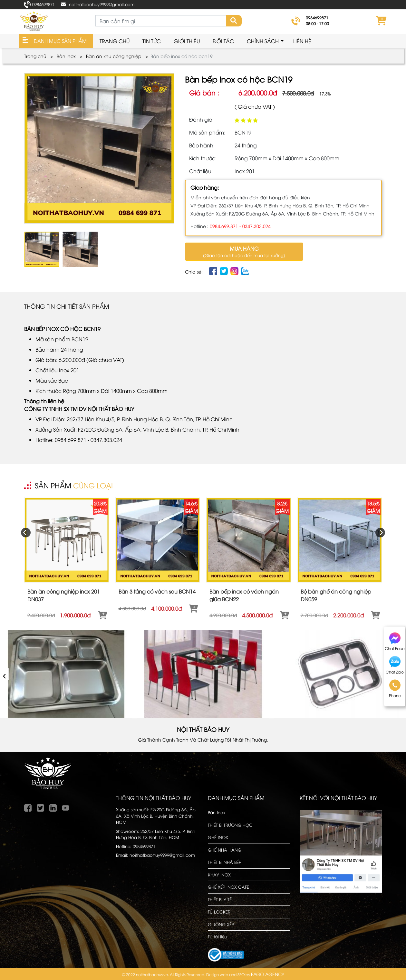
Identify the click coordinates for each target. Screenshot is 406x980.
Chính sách (263, 41)
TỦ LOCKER (219, 912)
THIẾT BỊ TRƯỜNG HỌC (230, 825)
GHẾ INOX (218, 837)
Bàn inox (66, 56)
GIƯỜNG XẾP (221, 924)
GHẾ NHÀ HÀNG (225, 850)
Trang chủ (115, 41)
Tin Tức (152, 41)
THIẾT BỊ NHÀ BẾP (225, 862)
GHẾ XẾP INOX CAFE (228, 887)
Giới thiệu (187, 41)
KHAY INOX (219, 875)
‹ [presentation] (5, 674)
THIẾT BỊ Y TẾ (220, 899)
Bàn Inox (217, 812)
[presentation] (26, 533)
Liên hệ (302, 41)
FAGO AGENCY (268, 974)
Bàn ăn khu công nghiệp (114, 56)
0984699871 (43, 4)
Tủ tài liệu (217, 936)
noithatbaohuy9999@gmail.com (102, 4)
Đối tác (223, 41)
